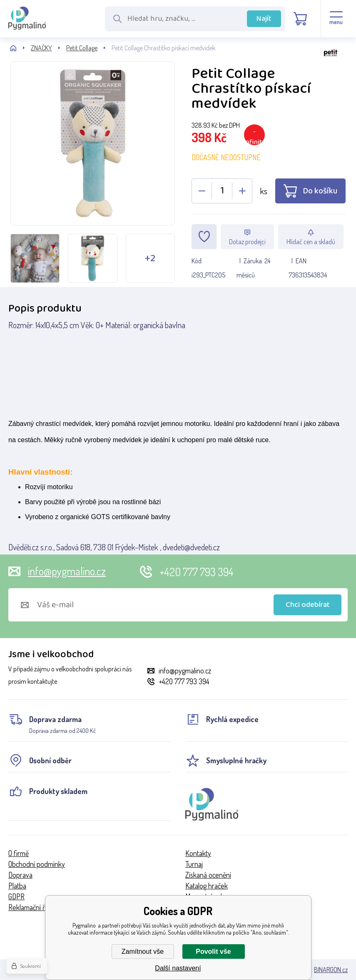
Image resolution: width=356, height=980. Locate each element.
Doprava (20, 875)
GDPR (16, 896)
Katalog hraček (207, 886)
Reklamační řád (30, 907)
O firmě (19, 853)
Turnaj (194, 864)
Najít (264, 19)
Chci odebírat (308, 605)
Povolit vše (213, 952)
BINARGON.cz (331, 970)
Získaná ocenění (208, 875)
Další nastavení (178, 968)
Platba (17, 886)
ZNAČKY (41, 48)
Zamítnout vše (143, 952)
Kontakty (198, 853)
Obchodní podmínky (37, 864)
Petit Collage (82, 48)
